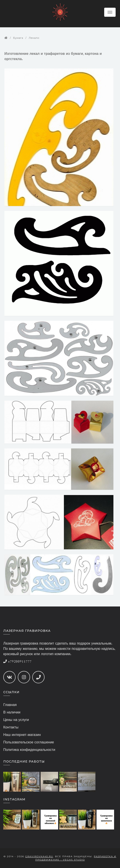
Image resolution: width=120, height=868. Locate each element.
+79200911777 (17, 662)
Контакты (11, 728)
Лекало (34, 38)
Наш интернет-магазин (22, 735)
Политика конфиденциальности (29, 750)
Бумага (18, 38)
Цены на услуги (16, 720)
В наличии (12, 713)
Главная (10, 705)
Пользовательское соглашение (29, 743)
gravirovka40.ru (39, 856)
